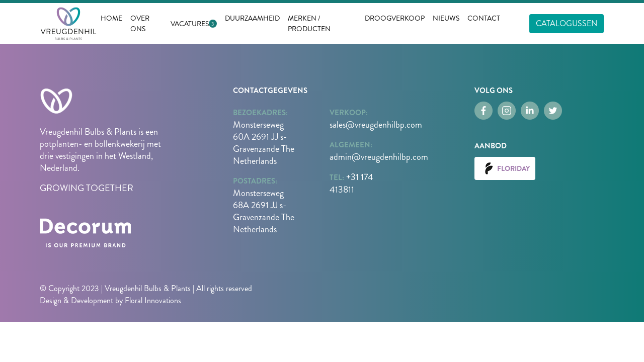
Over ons (140, 23)
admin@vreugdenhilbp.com (379, 157)
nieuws (446, 18)
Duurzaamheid (252, 18)
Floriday (505, 168)
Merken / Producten (309, 23)
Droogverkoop (395, 18)
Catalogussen (567, 23)
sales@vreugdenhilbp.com (376, 125)
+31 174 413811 (351, 183)
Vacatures (190, 24)
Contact (484, 18)
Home (111, 18)
